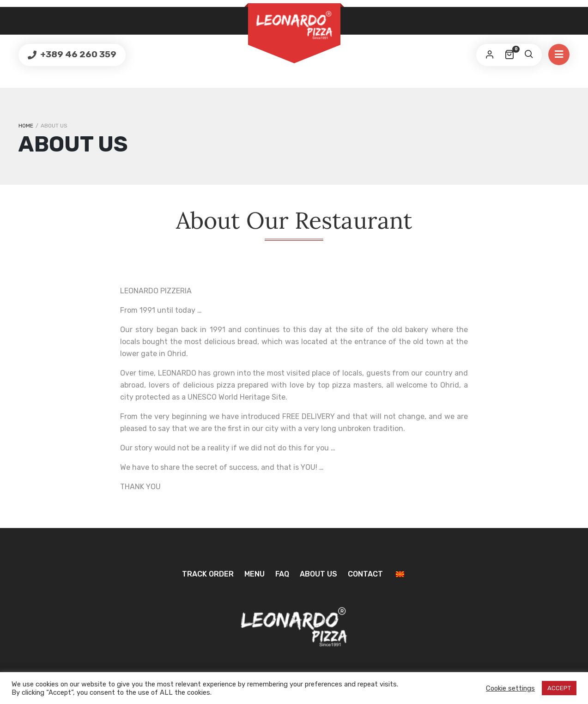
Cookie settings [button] (510, 688)
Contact (365, 574)
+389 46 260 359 (77, 54)
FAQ (282, 574)
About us (318, 574)
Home (26, 126)
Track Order (208, 574)
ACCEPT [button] (559, 688)
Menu (255, 574)
